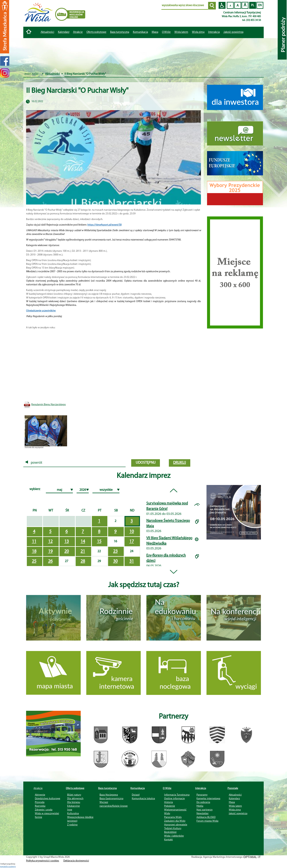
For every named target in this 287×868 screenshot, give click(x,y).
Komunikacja (138, 788)
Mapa (155, 32)
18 (34, 551)
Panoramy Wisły (173, 817)
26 (50, 561)
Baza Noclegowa (109, 795)
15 (99, 542)
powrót (34, 463)
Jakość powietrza (233, 32)
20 (67, 551)
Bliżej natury (74, 795)
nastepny (12, 867)
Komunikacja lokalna (143, 798)
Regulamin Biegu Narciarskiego (49, 405)
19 (50, 551)
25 (34, 561)
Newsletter (202, 813)
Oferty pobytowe (96, 32)
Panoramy (202, 795)
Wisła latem (181, 32)
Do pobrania (203, 802)
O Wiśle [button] (166, 32)
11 (34, 542)
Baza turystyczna (108, 788)
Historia (169, 802)
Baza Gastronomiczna (111, 798)
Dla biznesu (74, 802)
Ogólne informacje (175, 798)
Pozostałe (233, 788)
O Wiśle (167, 788)
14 (83, 542)
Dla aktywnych (75, 798)
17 (132, 542)
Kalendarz (64, 32)
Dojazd (136, 795)
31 (132, 561)
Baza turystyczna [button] (120, 32)
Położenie (170, 806)
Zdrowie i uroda (44, 810)
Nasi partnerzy (204, 810)
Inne (70, 810)
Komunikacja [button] (140, 32)
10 (132, 532)
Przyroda (40, 802)
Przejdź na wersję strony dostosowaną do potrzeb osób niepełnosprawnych (222, 5)
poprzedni (4, 867)
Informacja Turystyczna (177, 795)
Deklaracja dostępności (76, 861)
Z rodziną (72, 824)
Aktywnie (40, 795)
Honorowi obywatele (176, 824)
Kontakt (168, 839)
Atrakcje (78, 32)
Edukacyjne (73, 806)
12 (50, 542)
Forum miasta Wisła (207, 821)
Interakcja (201, 788)
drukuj (179, 463)
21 (83, 551)
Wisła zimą (198, 32)
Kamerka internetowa (208, 798)
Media (200, 806)
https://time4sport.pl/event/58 (104, 225)
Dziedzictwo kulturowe (48, 798)
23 (115, 551)
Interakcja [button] (214, 32)
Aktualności (47, 32)
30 (115, 561)
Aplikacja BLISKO (206, 817)
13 (67, 542)
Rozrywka (40, 806)
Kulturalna (73, 813)
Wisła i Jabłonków (174, 836)
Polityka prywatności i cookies (43, 861)
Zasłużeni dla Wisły (175, 821)
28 (83, 561)
